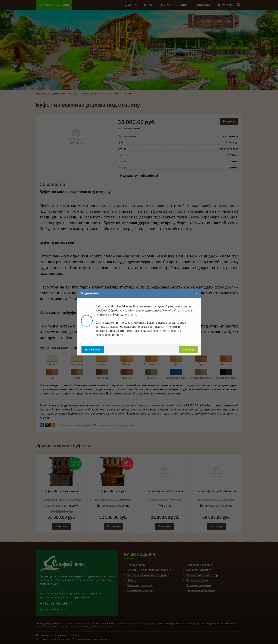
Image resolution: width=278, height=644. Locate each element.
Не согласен (93, 350)
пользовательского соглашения (145, 327)
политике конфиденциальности (116, 315)
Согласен (189, 350)
